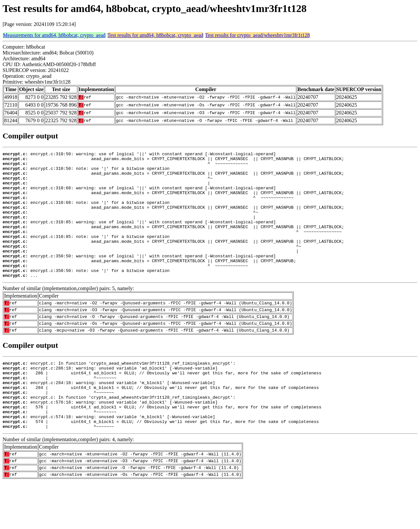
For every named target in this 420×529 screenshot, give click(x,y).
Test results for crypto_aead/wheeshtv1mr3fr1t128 (258, 35)
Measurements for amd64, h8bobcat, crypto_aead (54, 35)
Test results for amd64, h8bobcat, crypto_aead (155, 35)
